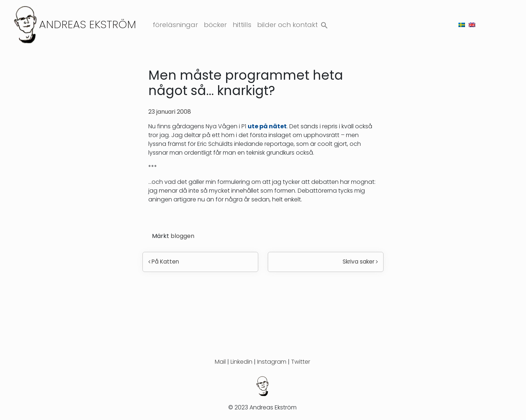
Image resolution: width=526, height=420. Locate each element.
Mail (220, 362)
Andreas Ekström (88, 24)
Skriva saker (360, 262)
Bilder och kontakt (287, 25)
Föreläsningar (175, 25)
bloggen (182, 236)
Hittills (242, 25)
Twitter (301, 362)
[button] (324, 24)
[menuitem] (462, 25)
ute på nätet (267, 126)
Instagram (272, 362)
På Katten (164, 262)
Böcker (215, 25)
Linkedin (241, 362)
